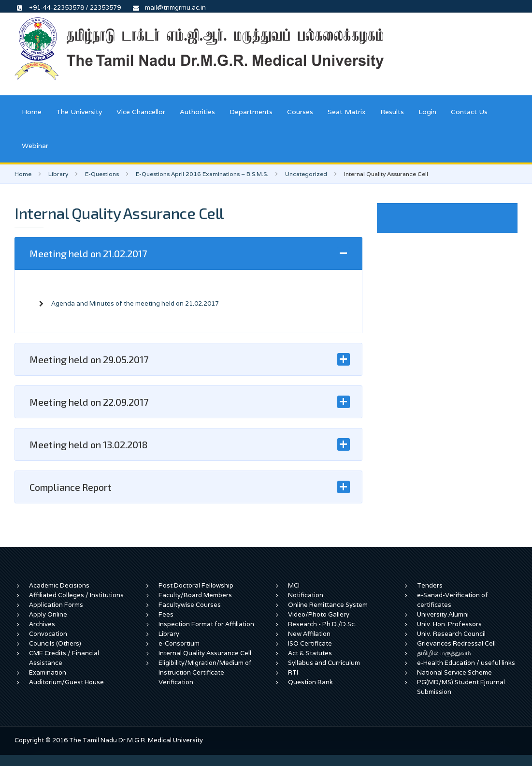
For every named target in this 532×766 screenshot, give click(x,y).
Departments (251, 112)
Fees (166, 614)
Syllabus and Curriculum (324, 663)
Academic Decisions (59, 585)
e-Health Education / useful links (466, 663)
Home (32, 112)
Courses (300, 112)
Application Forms (56, 605)
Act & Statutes (310, 653)
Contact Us (469, 112)
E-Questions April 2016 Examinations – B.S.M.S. (202, 174)
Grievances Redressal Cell (456, 643)
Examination (48, 672)
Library (58, 174)
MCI (294, 585)
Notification (306, 595)
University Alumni (443, 614)
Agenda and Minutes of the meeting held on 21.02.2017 (135, 303)
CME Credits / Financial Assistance (64, 658)
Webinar (35, 146)
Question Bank (310, 682)
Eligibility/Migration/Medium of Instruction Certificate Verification (205, 672)
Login (427, 112)
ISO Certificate (310, 643)
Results (392, 112)
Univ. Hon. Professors (449, 624)
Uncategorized (306, 174)
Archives (42, 624)
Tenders (430, 585)
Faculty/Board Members (195, 595)
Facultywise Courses (190, 605)
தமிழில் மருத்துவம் (444, 653)
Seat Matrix (347, 112)
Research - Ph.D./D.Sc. (322, 624)
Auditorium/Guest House (66, 682)
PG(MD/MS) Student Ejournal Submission (461, 687)
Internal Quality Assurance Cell (205, 653)
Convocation (48, 634)
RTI (293, 672)
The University (79, 112)
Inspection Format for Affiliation (206, 624)
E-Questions (102, 174)
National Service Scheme (454, 672)
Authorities (197, 112)
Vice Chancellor (141, 112)
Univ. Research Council (451, 634)
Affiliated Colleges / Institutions (76, 595)
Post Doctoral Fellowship (196, 585)
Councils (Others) (55, 643)
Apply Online (48, 614)
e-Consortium (179, 643)
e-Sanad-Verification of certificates (453, 600)
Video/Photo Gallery (319, 614)
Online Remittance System (328, 605)
